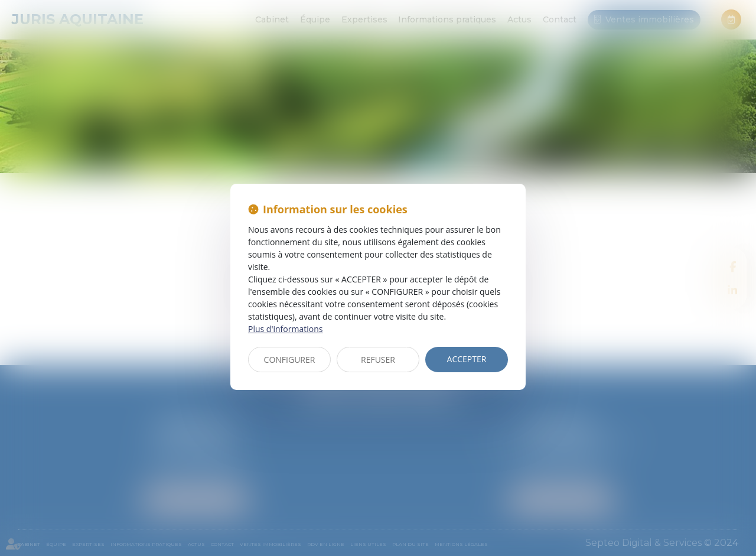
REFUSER (378, 360)
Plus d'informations (285, 329)
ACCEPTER (467, 359)
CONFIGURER (290, 360)
